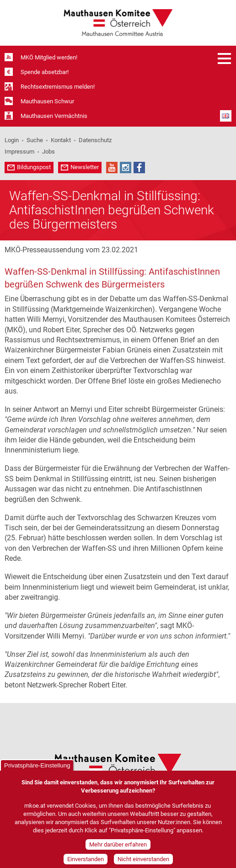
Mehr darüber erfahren (118, 849)
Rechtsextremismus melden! (58, 87)
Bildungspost (34, 167)
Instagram (126, 168)
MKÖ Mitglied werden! (49, 57)
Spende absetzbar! (45, 72)
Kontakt (61, 140)
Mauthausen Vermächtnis (54, 116)
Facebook (139, 168)
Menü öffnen (225, 59)
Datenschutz (95, 140)
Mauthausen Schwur (47, 101)
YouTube (112, 168)
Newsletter (85, 167)
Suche (35, 140)
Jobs (48, 152)
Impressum (19, 152)
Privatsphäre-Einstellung (37, 770)
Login (12, 140)
